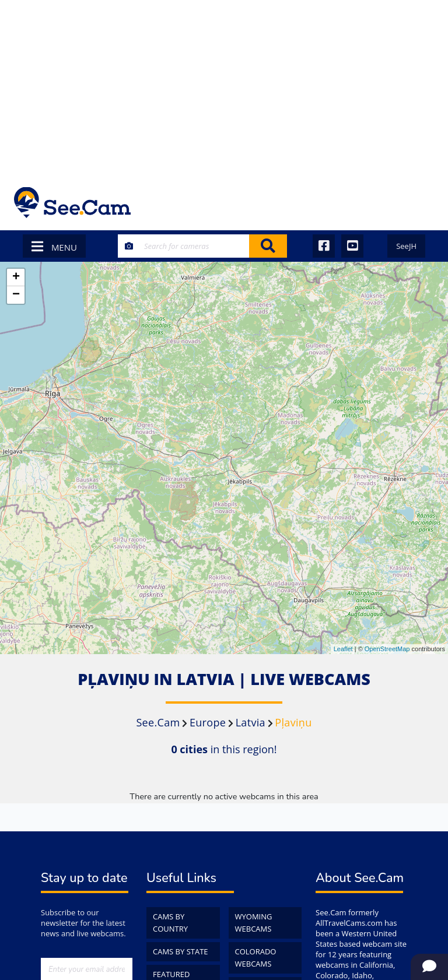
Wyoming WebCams (254, 923)
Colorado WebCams (256, 958)
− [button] (16, 295)
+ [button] (16, 278)
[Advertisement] (224, 87)
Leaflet (343, 649)
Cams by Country (170, 923)
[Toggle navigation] (419, 203)
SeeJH (406, 246)
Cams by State (181, 951)
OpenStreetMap (387, 649)
